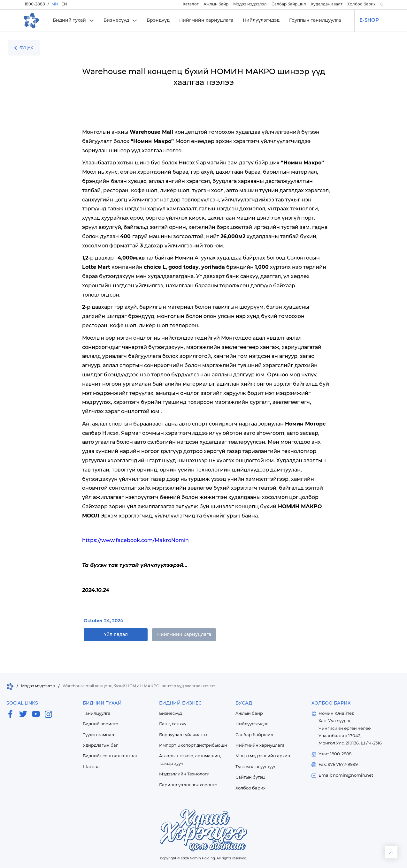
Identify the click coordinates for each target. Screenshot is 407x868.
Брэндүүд (158, 21)
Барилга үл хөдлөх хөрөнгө (188, 785)
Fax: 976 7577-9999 (338, 765)
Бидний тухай (69, 21)
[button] (381, 5)
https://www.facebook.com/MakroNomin (135, 541)
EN (64, 4)
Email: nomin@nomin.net (346, 776)
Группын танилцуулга (315, 21)
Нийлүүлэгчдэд (261, 21)
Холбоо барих (361, 4)
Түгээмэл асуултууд (256, 767)
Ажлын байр (216, 4)
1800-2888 (35, 4)
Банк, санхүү (173, 724)
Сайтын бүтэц (250, 777)
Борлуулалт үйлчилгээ (183, 735)
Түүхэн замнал (98, 735)
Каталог (191, 4)
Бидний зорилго (100, 724)
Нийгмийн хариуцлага (206, 21)
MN (55, 4)
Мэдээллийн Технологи (184, 774)
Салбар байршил (289, 4)
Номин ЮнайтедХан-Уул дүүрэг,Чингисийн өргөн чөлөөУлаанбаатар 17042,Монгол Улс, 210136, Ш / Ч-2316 (350, 729)
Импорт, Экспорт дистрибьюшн (193, 746)
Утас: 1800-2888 (335, 754)
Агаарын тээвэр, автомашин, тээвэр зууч (190, 760)
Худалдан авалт (327, 4)
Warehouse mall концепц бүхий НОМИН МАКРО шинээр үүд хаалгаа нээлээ (139, 686)
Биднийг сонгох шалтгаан (111, 756)
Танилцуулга (97, 714)
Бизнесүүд (116, 21)
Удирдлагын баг (100, 746)
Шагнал (91, 767)
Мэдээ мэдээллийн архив (263, 756)
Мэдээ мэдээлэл (250, 4)
